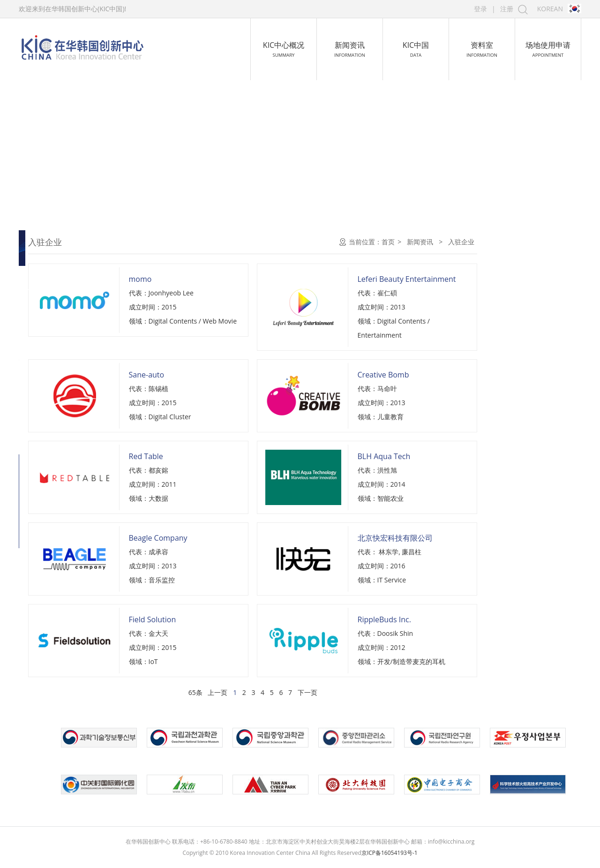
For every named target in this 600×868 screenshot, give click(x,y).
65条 (299, 692)
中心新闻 (48, 266)
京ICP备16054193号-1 (390, 853)
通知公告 (48, 242)
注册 (507, 9)
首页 (491, 242)
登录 (480, 9)
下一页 (410, 692)
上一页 (321, 692)
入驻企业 (48, 290)
